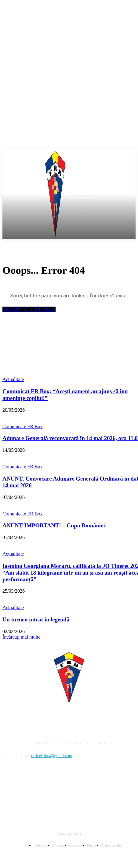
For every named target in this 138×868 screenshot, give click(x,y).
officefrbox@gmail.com (52, 756)
